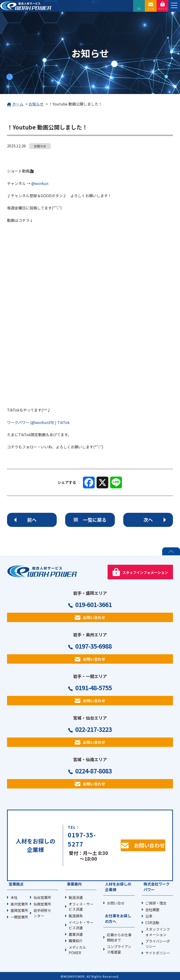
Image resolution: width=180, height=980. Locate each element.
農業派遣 (76, 934)
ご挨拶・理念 (156, 903)
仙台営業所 (42, 897)
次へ (148, 520)
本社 (14, 897)
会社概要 (152, 909)
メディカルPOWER (77, 950)
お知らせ (36, 104)
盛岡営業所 (19, 910)
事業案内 (74, 884)
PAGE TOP (171, 551)
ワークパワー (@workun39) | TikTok (38, 422)
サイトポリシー (158, 953)
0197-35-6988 (94, 646)
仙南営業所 (42, 904)
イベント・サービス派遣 (81, 925)
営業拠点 (16, 884)
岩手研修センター (42, 913)
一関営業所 (19, 917)
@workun (39, 183)
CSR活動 (152, 922)
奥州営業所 (19, 904)
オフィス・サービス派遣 (81, 907)
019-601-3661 (94, 604)
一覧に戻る (95, 520)
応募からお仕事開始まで (119, 937)
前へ (32, 520)
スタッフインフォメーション (158, 932)
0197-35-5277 (82, 839)
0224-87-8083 (94, 771)
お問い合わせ (94, 617)
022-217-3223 (94, 729)
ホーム (15, 104)
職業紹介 (76, 941)
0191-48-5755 (94, 688)
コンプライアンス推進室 (119, 949)
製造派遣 (76, 897)
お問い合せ (116, 903)
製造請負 (76, 916)
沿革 (149, 916)
